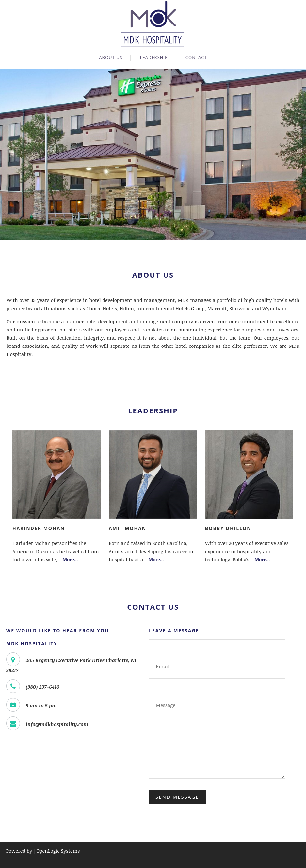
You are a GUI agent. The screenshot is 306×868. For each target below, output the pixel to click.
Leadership (154, 57)
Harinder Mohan (39, 528)
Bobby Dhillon (228, 528)
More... (70, 560)
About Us (111, 57)
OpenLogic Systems (58, 851)
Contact (196, 57)
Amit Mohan (128, 528)
